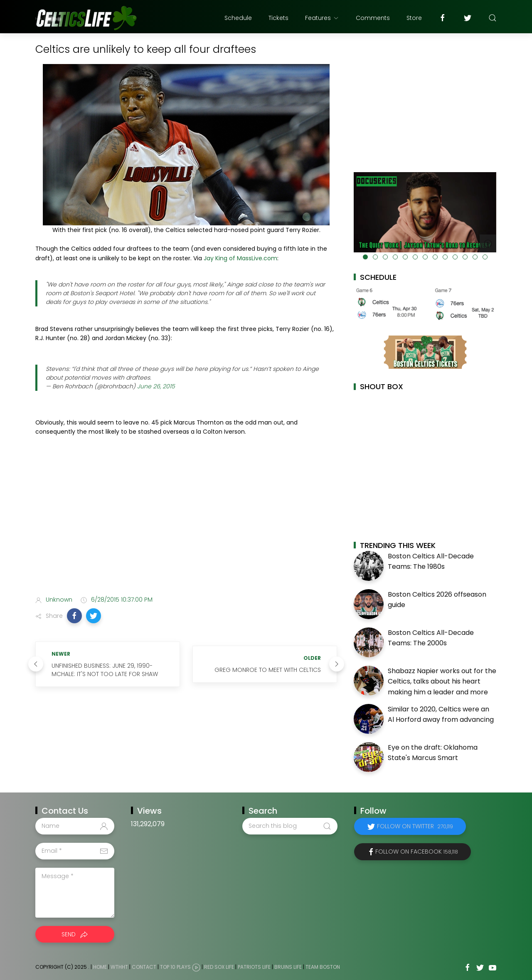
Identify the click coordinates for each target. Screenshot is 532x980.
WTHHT (119, 967)
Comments (373, 18)
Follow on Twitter (415, 826)
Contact (144, 967)
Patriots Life (254, 967)
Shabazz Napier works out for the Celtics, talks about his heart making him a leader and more (442, 681)
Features (322, 18)
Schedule (238, 18)
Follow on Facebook (417, 852)
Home (100, 967)
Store (414, 18)
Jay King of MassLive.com (240, 258)
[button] (74, 616)
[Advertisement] (186, 523)
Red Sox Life (219, 967)
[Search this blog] (290, 826)
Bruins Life (288, 967)
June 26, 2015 (156, 386)
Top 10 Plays (175, 967)
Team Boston (323, 967)
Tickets (278, 18)
